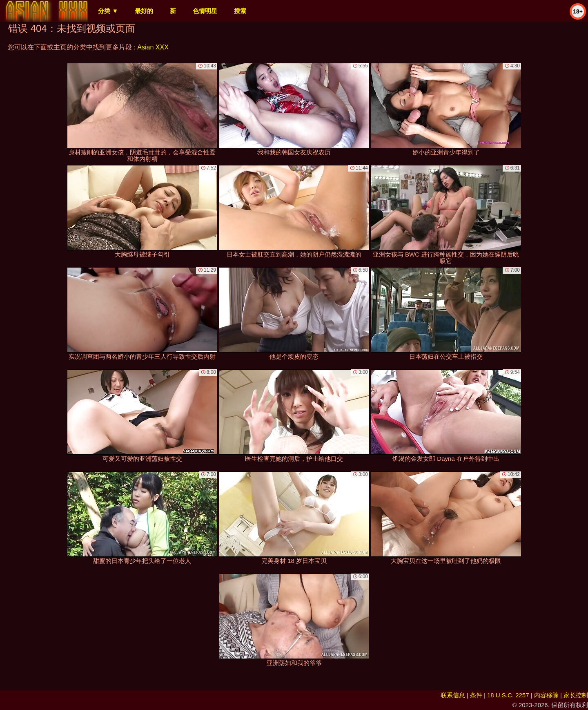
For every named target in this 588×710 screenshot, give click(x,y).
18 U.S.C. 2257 (508, 695)
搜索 (240, 11)
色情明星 (205, 11)
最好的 (144, 11)
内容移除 (546, 695)
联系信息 (453, 695)
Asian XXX (153, 47)
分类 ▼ (108, 11)
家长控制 (576, 695)
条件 (476, 695)
